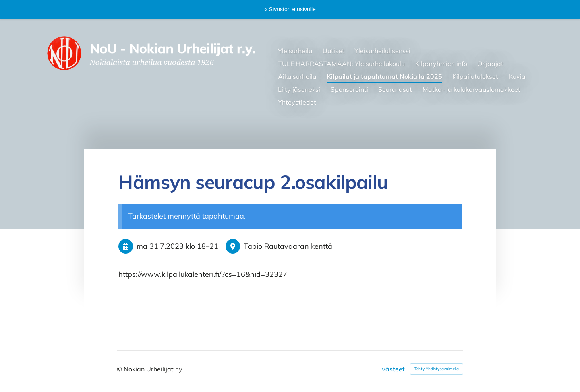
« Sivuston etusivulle (290, 9)
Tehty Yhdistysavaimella (437, 369)
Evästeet (391, 369)
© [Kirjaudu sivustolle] (120, 369)
